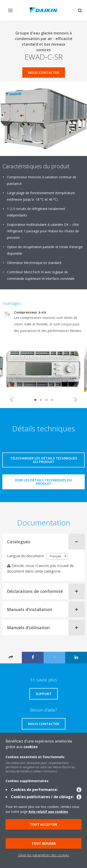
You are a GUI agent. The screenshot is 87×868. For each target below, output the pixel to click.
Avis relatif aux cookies (48, 812)
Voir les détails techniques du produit (43, 482)
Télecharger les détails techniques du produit (44, 460)
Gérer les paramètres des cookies (44, 855)
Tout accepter (43, 824)
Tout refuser (44, 843)
